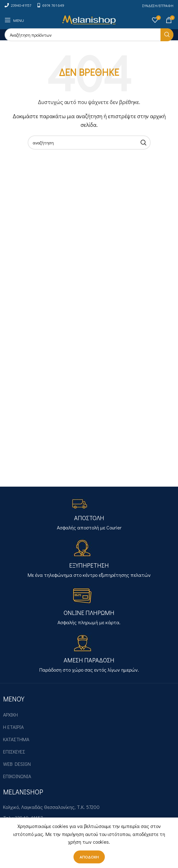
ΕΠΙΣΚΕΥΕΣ (14, 751)
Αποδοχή (89, 857)
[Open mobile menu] (14, 20)
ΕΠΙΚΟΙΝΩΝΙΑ (17, 776)
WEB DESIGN (17, 764)
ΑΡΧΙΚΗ (10, 715)
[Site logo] (89, 19)
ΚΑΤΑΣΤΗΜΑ (16, 739)
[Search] (89, 35)
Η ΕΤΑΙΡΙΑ (13, 727)
